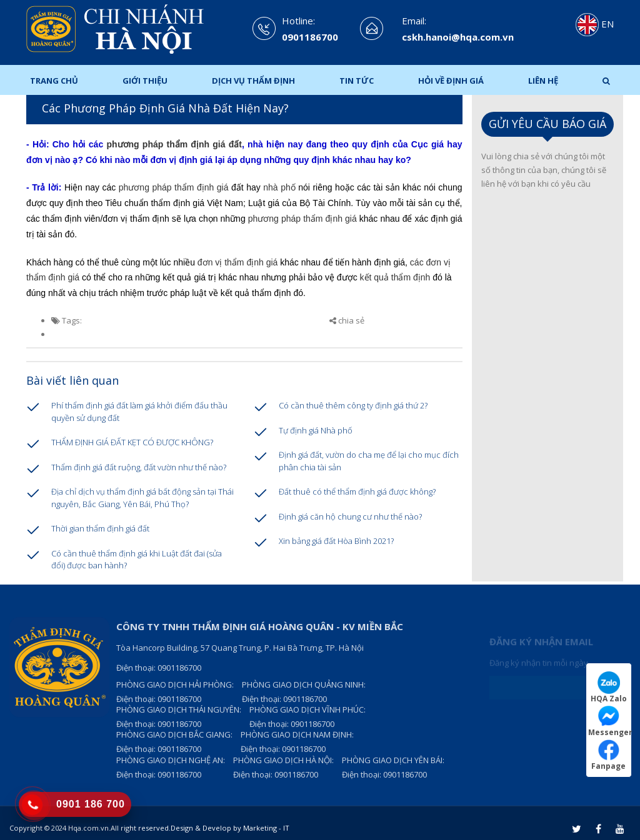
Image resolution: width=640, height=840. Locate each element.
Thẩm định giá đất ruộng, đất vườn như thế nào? (139, 467)
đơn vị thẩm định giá (238, 262)
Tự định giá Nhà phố (316, 430)
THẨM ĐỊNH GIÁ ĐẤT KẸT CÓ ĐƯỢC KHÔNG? (132, 442)
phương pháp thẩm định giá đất (174, 144)
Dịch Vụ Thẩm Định (253, 81)
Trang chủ (54, 81)
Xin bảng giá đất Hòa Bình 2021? (336, 541)
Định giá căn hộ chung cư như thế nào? (350, 516)
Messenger (610, 721)
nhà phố (279, 187)
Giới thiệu (145, 81)
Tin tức (357, 81)
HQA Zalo (609, 687)
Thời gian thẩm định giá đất (100, 528)
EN (595, 24)
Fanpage (608, 755)
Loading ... (548, 390)
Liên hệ (543, 81)
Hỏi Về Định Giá (451, 81)
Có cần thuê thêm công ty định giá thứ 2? (353, 405)
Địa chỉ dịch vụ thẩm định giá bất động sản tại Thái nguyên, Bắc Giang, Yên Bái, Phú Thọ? (142, 498)
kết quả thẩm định (394, 277)
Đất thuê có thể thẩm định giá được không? (357, 492)
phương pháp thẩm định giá (174, 187)
